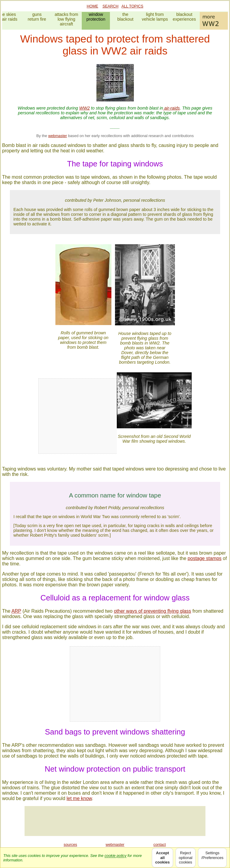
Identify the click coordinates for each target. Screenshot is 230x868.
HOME (93, 6)
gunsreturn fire (37, 17)
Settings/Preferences (212, 858)
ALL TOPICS (132, 6)
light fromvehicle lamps (155, 17)
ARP (16, 611)
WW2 (85, 108)
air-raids (171, 108)
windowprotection (96, 17)
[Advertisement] (115, 821)
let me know (79, 798)
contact (159, 845)
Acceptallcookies (162, 858)
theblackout (125, 17)
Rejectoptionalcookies (186, 858)
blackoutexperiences (184, 17)
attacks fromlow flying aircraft (66, 19)
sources (71, 845)
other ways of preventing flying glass (152, 611)
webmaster (58, 136)
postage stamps (205, 558)
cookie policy (115, 856)
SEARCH (110, 6)
